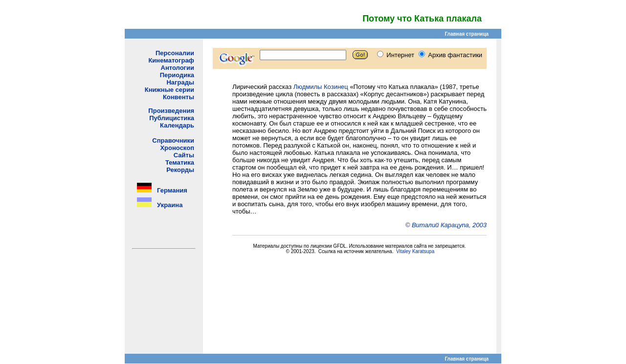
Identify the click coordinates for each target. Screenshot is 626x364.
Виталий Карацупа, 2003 (449, 225)
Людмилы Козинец (321, 87)
